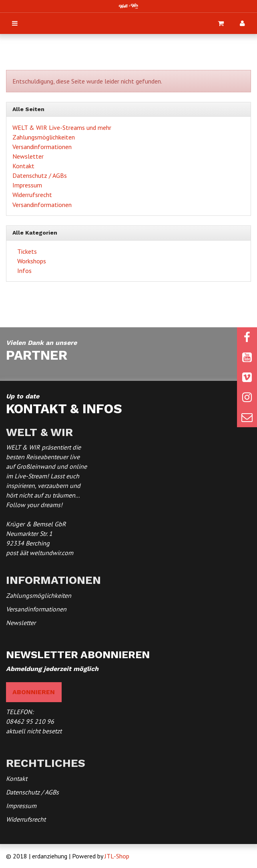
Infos (24, 271)
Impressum (27, 185)
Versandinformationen (42, 147)
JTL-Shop (117, 856)
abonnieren (34, 692)
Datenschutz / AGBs (40, 175)
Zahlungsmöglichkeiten (44, 137)
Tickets (26, 251)
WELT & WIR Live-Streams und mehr (62, 127)
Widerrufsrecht (32, 195)
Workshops (31, 261)
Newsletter (28, 156)
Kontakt (23, 166)
